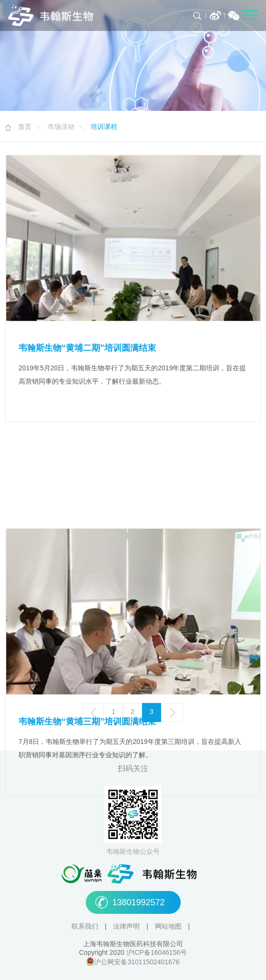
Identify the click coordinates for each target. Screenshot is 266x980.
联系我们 (86, 927)
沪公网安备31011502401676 (137, 963)
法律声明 (127, 927)
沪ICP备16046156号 (157, 953)
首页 (25, 127)
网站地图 (169, 927)
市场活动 (61, 127)
